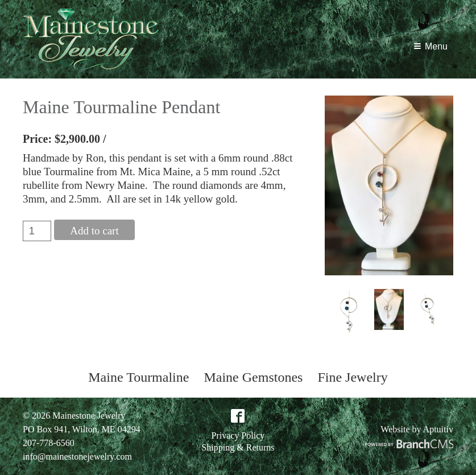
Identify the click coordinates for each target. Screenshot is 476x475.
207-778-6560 (49, 443)
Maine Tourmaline (138, 377)
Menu (431, 46)
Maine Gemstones (253, 377)
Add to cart (94, 231)
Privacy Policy (238, 436)
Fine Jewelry (352, 377)
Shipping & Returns (238, 448)
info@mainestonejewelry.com (77, 457)
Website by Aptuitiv (417, 429)
